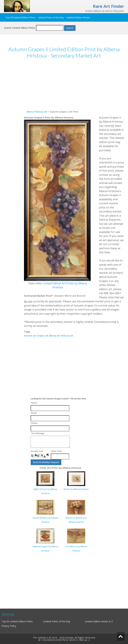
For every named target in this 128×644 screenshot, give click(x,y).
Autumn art (30, 336)
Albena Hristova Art (37, 112)
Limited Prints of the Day (51, 17)
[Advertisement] (74, 86)
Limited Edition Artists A (98, 621)
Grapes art (42, 336)
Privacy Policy (9, 626)
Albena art (54, 336)
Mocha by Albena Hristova (76, 489)
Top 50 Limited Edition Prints (20, 17)
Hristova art (67, 336)
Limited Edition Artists (78, 17)
